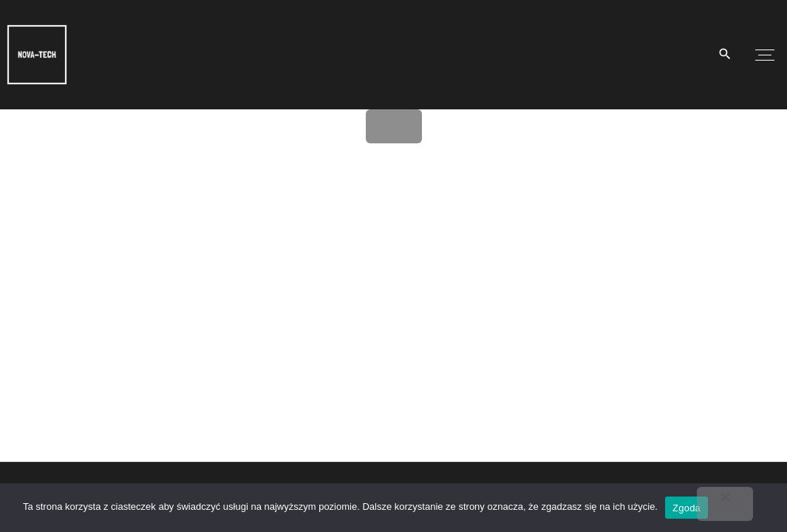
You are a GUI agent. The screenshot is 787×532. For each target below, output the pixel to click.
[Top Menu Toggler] (765, 55)
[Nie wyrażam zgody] (725, 504)
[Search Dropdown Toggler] (725, 55)
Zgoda (687, 508)
